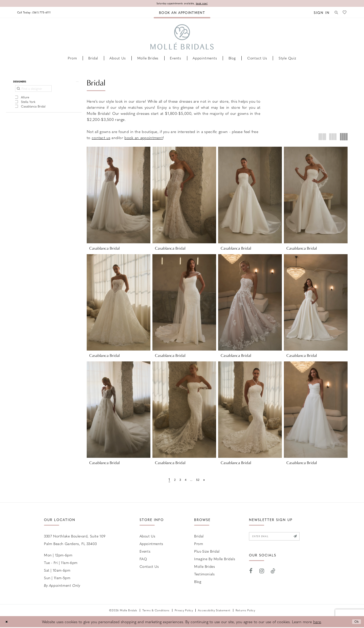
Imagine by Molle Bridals (215, 559)
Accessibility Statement (214, 611)
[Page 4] (185, 480)
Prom (199, 544)
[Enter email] (281, 538)
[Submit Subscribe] (308, 538)
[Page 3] (178, 480)
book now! (208, 4)
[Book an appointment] (182, 13)
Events (145, 552)
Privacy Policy (184, 611)
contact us (101, 138)
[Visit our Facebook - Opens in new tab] (251, 574)
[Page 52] (200, 480)
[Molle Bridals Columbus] (182, 38)
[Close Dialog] (8, 623)
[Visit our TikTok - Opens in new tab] (273, 574)
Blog (198, 582)
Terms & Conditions (156, 611)
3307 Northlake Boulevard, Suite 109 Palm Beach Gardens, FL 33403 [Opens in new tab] (75, 540)
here (317, 622)
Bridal (199, 537)
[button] (318, 13)
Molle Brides (204, 567)
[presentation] (119, 196)
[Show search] (334, 13)
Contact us (149, 567)
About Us (147, 537)
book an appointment (144, 138)
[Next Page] (208, 480)
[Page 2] (172, 480)
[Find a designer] (33, 91)
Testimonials (204, 575)
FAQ (143, 559)
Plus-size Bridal (207, 552)
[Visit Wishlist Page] (344, 13)
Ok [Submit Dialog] (356, 622)
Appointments (151, 544)
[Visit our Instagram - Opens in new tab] (262, 574)
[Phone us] (39, 13)
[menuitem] (39, 13)
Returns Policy (245, 611)
